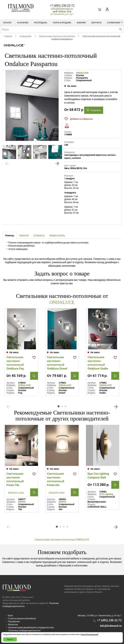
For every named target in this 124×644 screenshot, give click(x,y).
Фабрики (81, 23)
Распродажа (40, 23)
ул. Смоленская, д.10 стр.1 (62, 14)
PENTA (22, 502)
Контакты (96, 23)
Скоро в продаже (62, 23)
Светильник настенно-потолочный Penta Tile (15, 479)
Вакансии (13, 624)
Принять (10, 639)
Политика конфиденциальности (24, 630)
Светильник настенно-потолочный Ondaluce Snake (98, 363)
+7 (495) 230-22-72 (62, 6)
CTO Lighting (106, 494)
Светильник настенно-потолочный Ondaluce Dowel (57, 363)
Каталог (7, 23)
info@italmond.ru (62, 9)
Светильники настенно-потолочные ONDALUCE (62, 539)
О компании (115, 23)
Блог (11, 615)
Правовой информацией (89, 634)
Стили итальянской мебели (22, 618)
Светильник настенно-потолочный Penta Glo (56, 479)
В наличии (23, 23)
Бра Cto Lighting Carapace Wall (98, 475)
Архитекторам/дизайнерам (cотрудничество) (31, 627)
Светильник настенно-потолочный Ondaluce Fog (15, 363)
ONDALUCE (82, 73)
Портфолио (14, 621)
